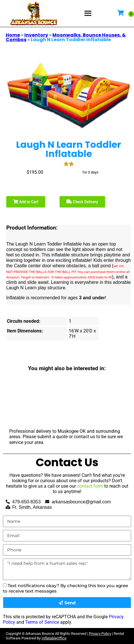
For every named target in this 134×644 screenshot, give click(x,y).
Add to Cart (26, 202)
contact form (90, 486)
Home (13, 35)
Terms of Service (42, 622)
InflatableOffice (54, 638)
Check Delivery (82, 202)
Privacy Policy (100, 634)
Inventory (36, 35)
